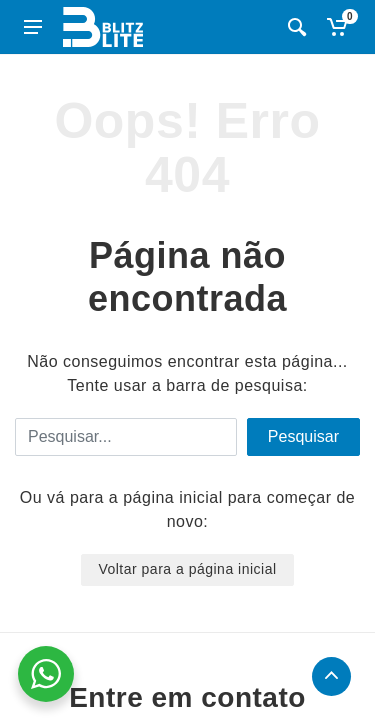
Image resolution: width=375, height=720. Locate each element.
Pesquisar (303, 436)
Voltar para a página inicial (187, 569)
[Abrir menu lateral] (33, 27)
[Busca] (297, 27)
